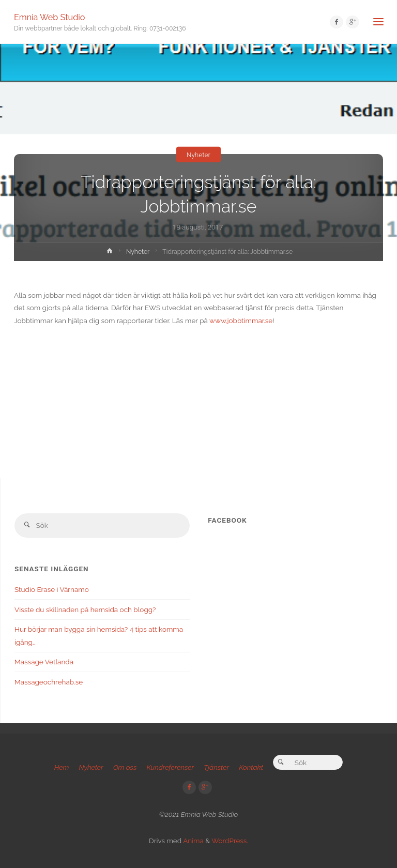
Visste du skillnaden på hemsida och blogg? (85, 610)
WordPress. (230, 841)
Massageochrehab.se (49, 682)
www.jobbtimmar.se (241, 321)
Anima (193, 841)
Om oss (125, 767)
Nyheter (198, 154)
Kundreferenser (170, 767)
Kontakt (251, 767)
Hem (62, 767)
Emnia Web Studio (49, 17)
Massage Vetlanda (44, 662)
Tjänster (216, 767)
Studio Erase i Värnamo (52, 589)
